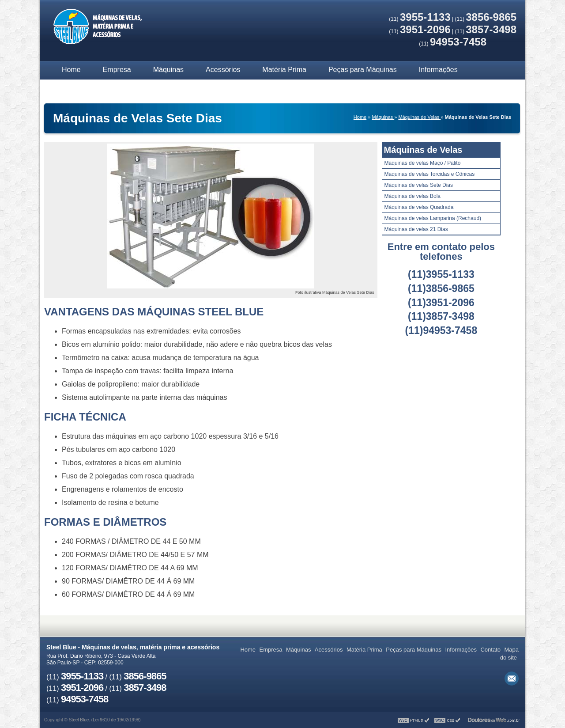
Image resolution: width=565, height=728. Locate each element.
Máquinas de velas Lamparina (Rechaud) (433, 218)
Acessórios (223, 70)
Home (71, 70)
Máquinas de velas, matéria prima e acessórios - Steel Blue (97, 28)
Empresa (117, 70)
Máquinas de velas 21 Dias (416, 229)
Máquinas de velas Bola (412, 196)
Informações (438, 70)
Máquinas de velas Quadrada (419, 207)
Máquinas (168, 70)
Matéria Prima (284, 70)
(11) (420, 19)
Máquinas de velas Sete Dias (419, 185)
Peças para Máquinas (363, 70)
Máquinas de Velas (423, 150)
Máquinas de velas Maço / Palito (423, 163)
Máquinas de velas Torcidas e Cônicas (430, 174)
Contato (74, 87)
